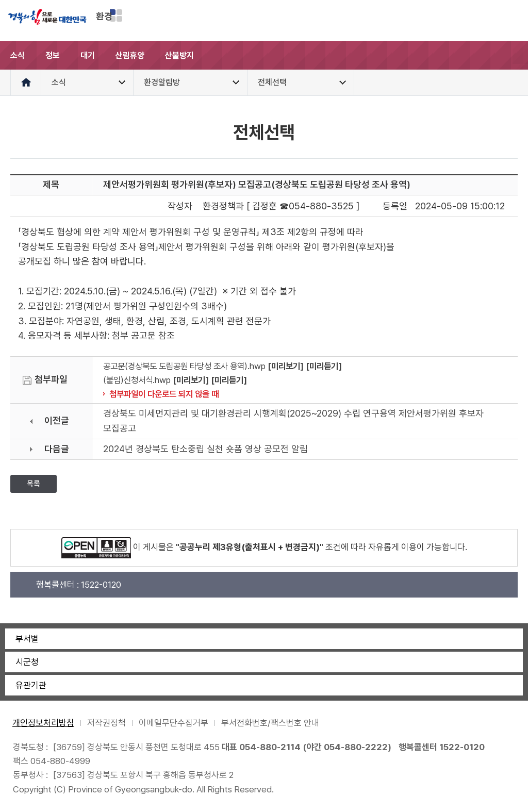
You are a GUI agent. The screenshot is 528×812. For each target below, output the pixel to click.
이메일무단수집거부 (174, 723)
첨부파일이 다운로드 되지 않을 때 (164, 394)
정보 (53, 55)
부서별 (27, 639)
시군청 (27, 662)
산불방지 (179, 55)
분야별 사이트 (116, 15)
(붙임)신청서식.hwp (137, 380)
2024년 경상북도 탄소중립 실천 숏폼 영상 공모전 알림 (205, 449)
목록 (34, 484)
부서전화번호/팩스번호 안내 (270, 723)
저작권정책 (106, 723)
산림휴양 (130, 55)
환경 (104, 16)
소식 (18, 55)
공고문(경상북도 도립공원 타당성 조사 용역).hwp (184, 366)
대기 (88, 55)
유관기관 (31, 685)
